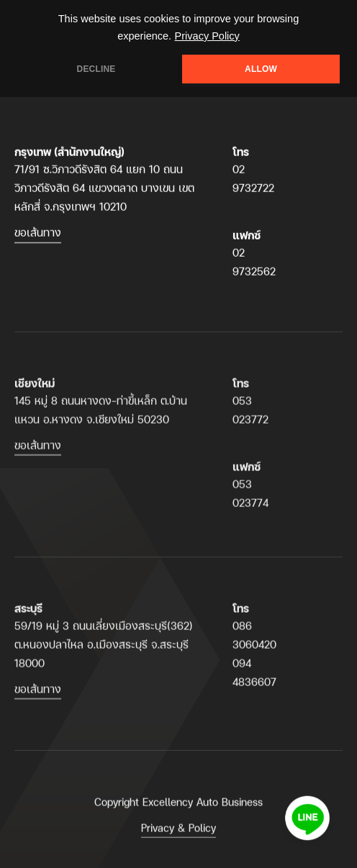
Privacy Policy (207, 36)
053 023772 (250, 417)
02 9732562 (254, 262)
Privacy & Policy (178, 835)
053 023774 (250, 500)
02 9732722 (253, 179)
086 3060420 (254, 642)
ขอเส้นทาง (38, 233)
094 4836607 (254, 679)
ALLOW (261, 69)
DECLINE (96, 69)
